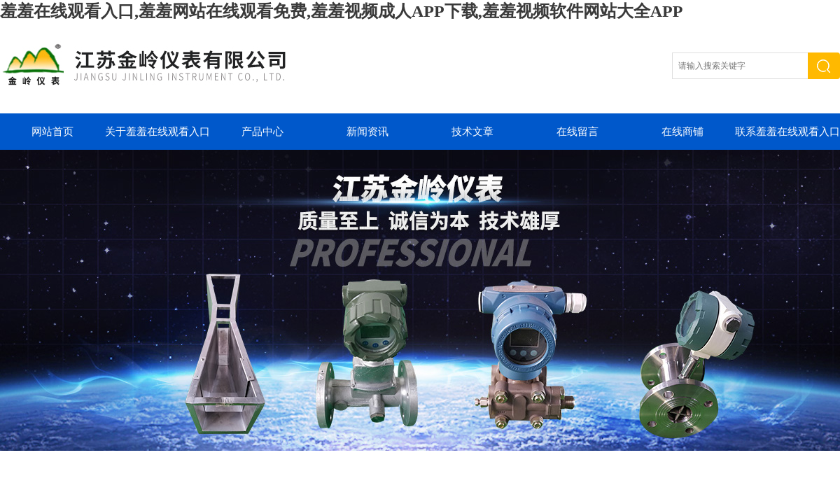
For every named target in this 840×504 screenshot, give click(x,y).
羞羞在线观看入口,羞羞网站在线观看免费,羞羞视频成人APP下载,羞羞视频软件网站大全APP (341, 11)
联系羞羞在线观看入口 (787, 132)
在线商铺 (682, 132)
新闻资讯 (367, 132)
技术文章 (472, 132)
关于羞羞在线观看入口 (157, 132)
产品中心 (262, 132)
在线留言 (577, 132)
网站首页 (52, 132)
